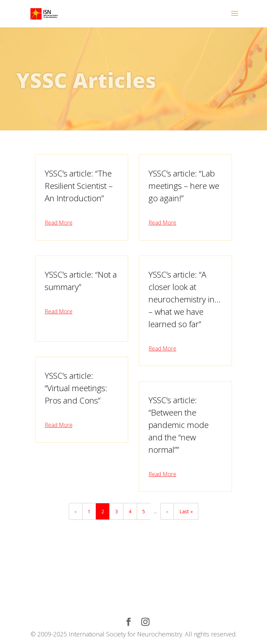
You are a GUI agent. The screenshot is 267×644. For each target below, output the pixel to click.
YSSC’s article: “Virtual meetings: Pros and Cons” (76, 388)
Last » (186, 511)
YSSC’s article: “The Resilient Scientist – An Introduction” (79, 186)
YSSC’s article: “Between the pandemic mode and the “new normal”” (179, 425)
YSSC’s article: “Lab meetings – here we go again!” (184, 186)
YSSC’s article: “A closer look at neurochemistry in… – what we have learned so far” (185, 299)
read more (59, 223)
